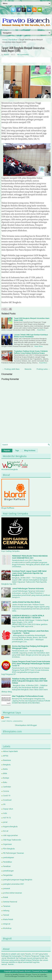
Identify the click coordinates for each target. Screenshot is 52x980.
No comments (23, 55)
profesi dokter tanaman (12, 893)
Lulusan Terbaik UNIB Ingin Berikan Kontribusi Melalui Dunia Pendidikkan (31, 336)
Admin (6, 55)
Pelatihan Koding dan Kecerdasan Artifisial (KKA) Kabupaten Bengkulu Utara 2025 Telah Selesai (30, 681)
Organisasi (7, 844)
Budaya (6, 778)
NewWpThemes (19, 975)
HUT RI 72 (7, 818)
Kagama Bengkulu (10, 827)
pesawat (7, 888)
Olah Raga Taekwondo (12, 840)
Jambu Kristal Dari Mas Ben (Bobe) (26, 602)
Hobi (5, 813)
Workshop (7, 928)
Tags (17, 451)
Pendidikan (13, 40)
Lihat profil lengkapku (12, 721)
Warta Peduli (8, 919)
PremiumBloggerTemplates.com (17, 976)
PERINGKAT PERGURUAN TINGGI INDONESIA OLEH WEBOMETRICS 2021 (30, 557)
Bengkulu (7, 765)
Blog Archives (30, 451)
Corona (6, 791)
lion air (6, 831)
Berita (5, 769)
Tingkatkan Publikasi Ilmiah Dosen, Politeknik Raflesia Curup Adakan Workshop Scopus (31, 352)
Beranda (28, 369)
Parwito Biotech (25, 971)
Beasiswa (7, 760)
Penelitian (7, 866)
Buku (5, 782)
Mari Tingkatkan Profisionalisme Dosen (28, 696)
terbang (6, 911)
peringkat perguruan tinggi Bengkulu (18, 880)
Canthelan (7, 787)
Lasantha (43, 975)
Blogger (33, 725)
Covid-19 (7, 796)
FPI (4, 804)
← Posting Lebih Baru (11, 369)
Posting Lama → (43, 369)
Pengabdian (8, 875)
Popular (7, 451)
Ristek (6, 897)
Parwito (45, 971)
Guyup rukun (8, 809)
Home (5, 40)
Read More (41, 330)
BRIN (5, 773)
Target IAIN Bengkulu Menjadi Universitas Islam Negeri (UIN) (23, 49)
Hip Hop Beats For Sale (39, 976)
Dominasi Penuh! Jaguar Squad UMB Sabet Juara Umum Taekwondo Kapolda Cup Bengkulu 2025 (29, 573)
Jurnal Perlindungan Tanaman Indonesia (28, 589)
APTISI (6, 756)
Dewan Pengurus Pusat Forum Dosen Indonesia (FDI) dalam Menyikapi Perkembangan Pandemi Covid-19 (31, 664)
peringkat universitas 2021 (14, 884)
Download (7, 800)
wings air (7, 924)
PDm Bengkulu (9, 849)
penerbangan (8, 871)
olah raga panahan (10, 835)
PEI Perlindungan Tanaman (13, 853)
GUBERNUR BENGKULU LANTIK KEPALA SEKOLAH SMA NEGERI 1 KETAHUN (28, 617)
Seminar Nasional (10, 902)
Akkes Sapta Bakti (10, 751)
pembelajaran (9, 857)
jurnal (5, 822)
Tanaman (7, 906)
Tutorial (6, 915)
